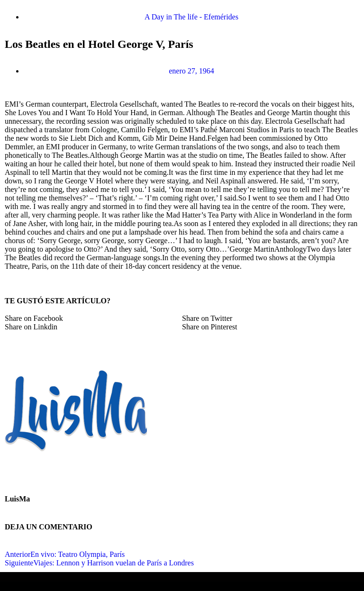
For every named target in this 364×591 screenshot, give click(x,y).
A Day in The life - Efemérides (191, 17)
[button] (93, 318)
